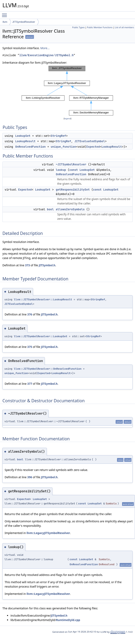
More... (45, 48)
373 (27, 265)
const (74, 170)
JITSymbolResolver (24, 22)
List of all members (124, 27)
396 (30, 477)
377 (30, 384)
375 (30, 347)
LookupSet (23, 136)
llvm (5, 22)
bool (50, 209)
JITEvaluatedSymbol (90, 141)
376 (30, 314)
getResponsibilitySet (73, 190)
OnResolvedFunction (30, 147)
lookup (61, 170)
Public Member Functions (100, 27)
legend (67, 119)
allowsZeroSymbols (70, 209)
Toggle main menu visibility (5, 13)
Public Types (78, 27)
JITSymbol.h (47, 265)
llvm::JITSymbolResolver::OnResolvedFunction (48, 369)
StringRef (58, 136)
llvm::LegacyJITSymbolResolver (48, 533)
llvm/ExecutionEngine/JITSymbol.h (46, 55)
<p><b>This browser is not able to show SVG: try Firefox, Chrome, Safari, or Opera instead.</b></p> (67, 91)
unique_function (63, 147)
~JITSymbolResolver (71, 164)
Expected (93, 147)
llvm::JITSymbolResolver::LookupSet (41, 336)
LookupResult (25, 141)
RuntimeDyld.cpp (68, 620)
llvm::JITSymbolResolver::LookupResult (43, 299)
